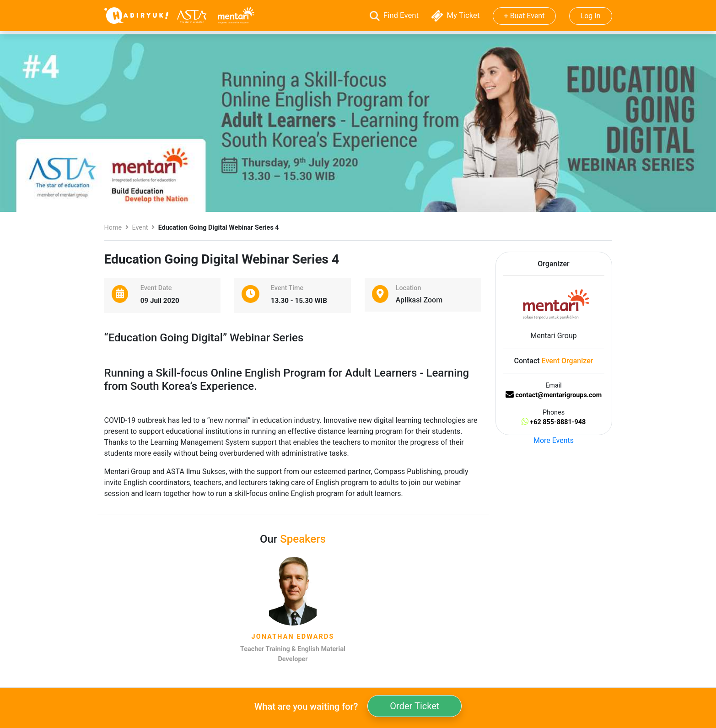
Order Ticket (415, 706)
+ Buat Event (525, 16)
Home (113, 228)
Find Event (395, 15)
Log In (591, 16)
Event (140, 228)
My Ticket (456, 15)
